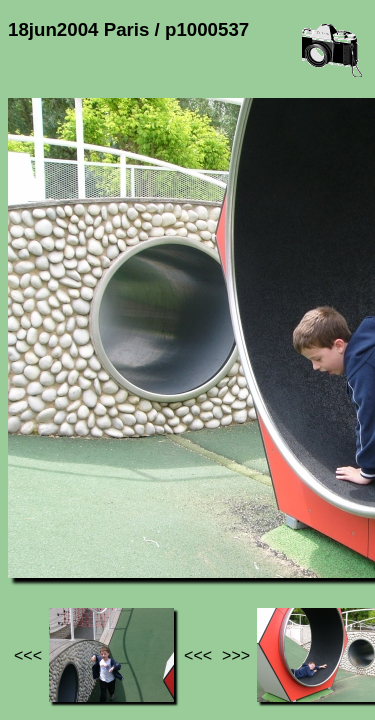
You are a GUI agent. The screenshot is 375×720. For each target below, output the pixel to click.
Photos (119, 520)
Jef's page (44, 520)
